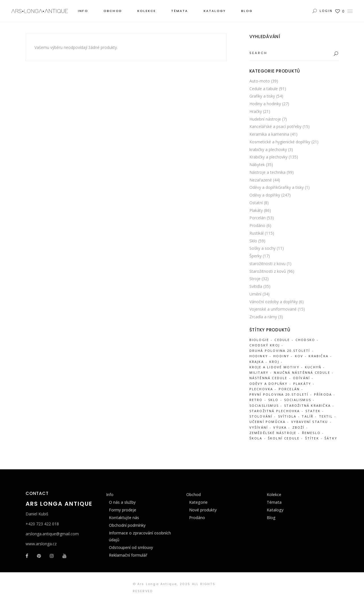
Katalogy (275, 510)
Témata (274, 502)
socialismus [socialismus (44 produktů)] (298, 400)
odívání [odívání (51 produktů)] (301, 378)
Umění (255, 294)
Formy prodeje (123, 510)
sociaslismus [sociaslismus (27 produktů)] (264, 405)
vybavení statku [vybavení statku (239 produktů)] (310, 422)
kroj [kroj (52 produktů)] (274, 362)
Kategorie (198, 502)
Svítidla (256, 286)
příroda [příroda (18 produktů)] (323, 394)
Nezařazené (261, 180)
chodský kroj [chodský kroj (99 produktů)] (265, 345)
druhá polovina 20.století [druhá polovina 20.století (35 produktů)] (280, 351)
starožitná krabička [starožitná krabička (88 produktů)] (307, 405)
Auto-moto (260, 81)
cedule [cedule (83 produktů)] (282, 340)
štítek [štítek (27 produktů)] (312, 438)
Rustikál (257, 233)
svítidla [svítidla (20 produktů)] (287, 416)
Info (110, 494)
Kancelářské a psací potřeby (275, 126)
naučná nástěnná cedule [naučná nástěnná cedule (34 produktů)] (302, 372)
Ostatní (256, 203)
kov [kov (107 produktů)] (299, 356)
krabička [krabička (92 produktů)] (318, 356)
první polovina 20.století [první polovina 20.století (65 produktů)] (279, 394)
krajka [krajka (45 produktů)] (257, 362)
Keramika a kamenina (269, 134)
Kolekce (274, 494)
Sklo (253, 241)
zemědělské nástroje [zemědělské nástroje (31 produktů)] (273, 433)
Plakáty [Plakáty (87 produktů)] (302, 384)
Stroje (255, 279)
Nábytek (257, 165)
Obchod (194, 494)
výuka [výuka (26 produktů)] (280, 427)
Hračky (256, 111)
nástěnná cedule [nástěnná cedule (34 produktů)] (268, 378)
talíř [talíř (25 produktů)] (308, 416)
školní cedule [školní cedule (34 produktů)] (284, 438)
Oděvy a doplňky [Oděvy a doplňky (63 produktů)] (269, 384)
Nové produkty (203, 510)
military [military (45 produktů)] (259, 372)
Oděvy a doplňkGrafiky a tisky (277, 187)
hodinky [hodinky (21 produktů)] (259, 356)
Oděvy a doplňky (265, 195)
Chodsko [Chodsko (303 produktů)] (305, 340)
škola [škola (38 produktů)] (256, 438)
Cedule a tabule (264, 89)
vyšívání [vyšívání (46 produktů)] (259, 427)
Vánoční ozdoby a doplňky (274, 302)
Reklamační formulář (128, 555)
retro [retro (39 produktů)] (256, 400)
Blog (271, 518)
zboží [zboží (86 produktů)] (298, 427)
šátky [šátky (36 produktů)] (331, 438)
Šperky (256, 256)
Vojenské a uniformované (273, 309)
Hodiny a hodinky (265, 104)
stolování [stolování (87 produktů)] (261, 416)
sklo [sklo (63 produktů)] (273, 400)
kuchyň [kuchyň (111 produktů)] (313, 367)
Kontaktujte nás (124, 518)
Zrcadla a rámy (263, 317)
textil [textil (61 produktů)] (326, 416)
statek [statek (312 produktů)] (313, 411)
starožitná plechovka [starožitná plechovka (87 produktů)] (275, 411)
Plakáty (256, 210)
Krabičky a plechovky (268, 157)
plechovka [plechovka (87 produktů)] (261, 389)
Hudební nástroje (265, 119)
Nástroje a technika (267, 172)
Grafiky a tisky (262, 96)
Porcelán (258, 218)
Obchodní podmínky (127, 525)
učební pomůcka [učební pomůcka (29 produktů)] (268, 422)
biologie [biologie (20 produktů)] (259, 340)
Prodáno (257, 225)
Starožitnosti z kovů (268, 271)
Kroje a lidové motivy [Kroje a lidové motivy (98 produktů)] (274, 367)
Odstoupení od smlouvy (131, 547)
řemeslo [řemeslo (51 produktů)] (311, 433)
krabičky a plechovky (268, 149)
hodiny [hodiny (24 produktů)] (281, 356)
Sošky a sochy (262, 248)
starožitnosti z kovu (267, 264)
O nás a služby (122, 502)
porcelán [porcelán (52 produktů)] (289, 389)
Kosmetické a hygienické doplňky (280, 142)
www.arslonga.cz (41, 544)
